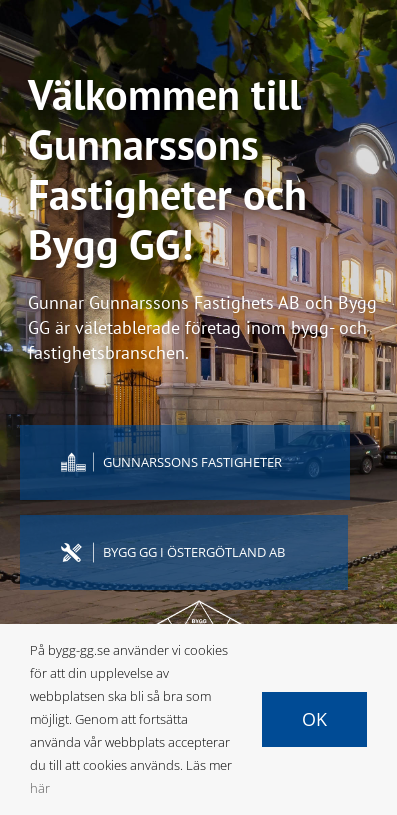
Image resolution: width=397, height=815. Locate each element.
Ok (314, 719)
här (40, 788)
